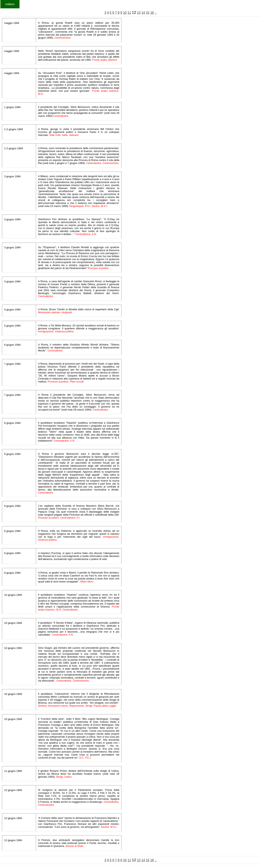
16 (152, 13)
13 (139, 13)
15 (148, 13)
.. (156, 13)
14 (143, 13)
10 (125, 13)
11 (129, 13)
